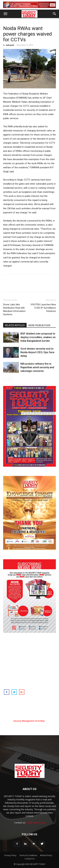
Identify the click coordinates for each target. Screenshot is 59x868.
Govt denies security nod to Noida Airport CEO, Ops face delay (37, 352)
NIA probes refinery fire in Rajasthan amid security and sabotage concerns (37, 367)
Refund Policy (46, 855)
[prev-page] (5, 379)
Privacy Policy (10, 855)
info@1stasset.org (36, 823)
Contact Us (30, 859)
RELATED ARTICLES (15, 325)
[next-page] (10, 379)
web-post (10, 45)
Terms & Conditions (28, 855)
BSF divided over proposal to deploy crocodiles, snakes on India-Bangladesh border (38, 337)
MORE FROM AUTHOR (39, 325)
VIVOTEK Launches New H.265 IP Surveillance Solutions (43, 308)
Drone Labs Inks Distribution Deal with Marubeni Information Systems (14, 309)
